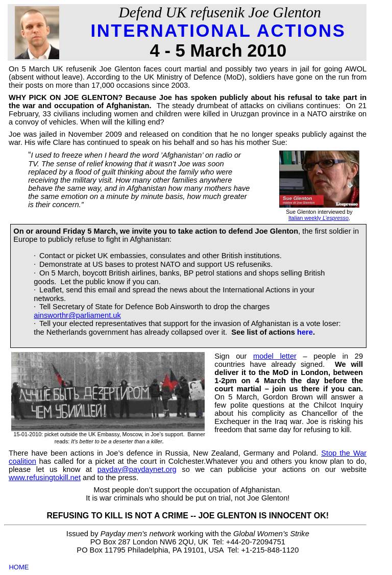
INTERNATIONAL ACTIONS (218, 31)
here (305, 332)
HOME (19, 567)
